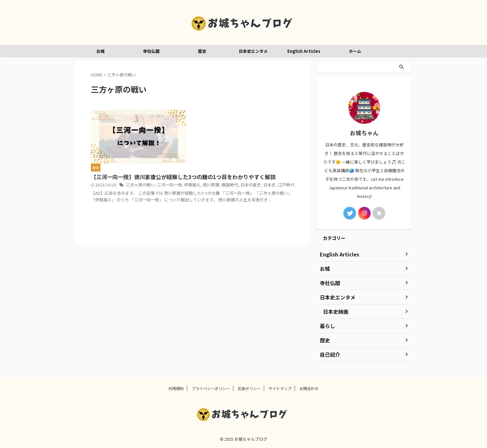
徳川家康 (205, 146)
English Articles (304, 51)
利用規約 (176, 388)
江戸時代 (275, 146)
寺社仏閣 (151, 51)
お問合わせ (309, 388)
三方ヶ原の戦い (239, 140)
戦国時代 (222, 146)
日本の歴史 (242, 146)
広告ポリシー (249, 388)
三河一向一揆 (266, 140)
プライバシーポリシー (211, 388)
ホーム (355, 51)
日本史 (259, 146)
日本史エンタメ (253, 51)
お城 (100, 51)
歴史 (202, 51)
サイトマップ (280, 388)
